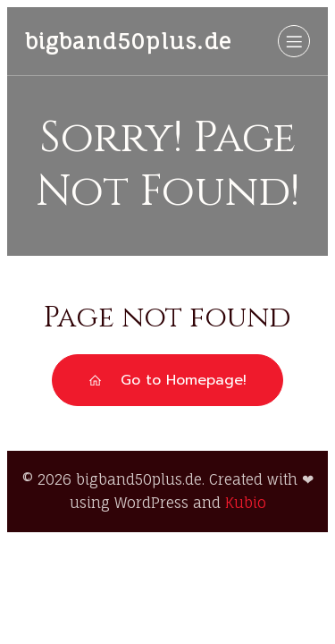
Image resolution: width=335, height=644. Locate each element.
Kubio (246, 503)
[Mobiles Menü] (294, 41)
